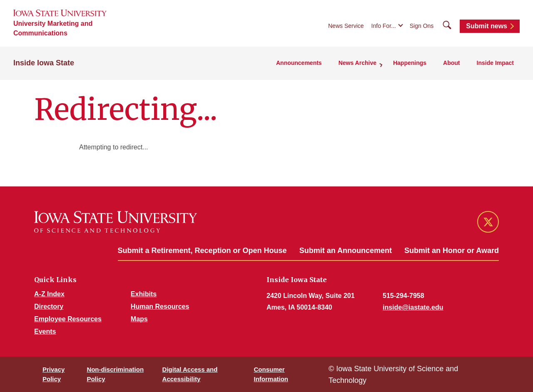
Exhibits (144, 294)
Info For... (384, 26)
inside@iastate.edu (413, 307)
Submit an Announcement (346, 251)
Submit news (487, 26)
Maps (139, 319)
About (451, 63)
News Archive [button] (357, 63)
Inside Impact (495, 63)
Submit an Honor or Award (452, 251)
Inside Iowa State (44, 63)
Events (45, 331)
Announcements (299, 63)
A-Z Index (49, 294)
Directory (49, 306)
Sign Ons (422, 26)
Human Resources (160, 306)
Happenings (410, 63)
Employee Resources (68, 319)
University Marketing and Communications (53, 28)
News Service (346, 26)
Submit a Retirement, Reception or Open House (202, 251)
